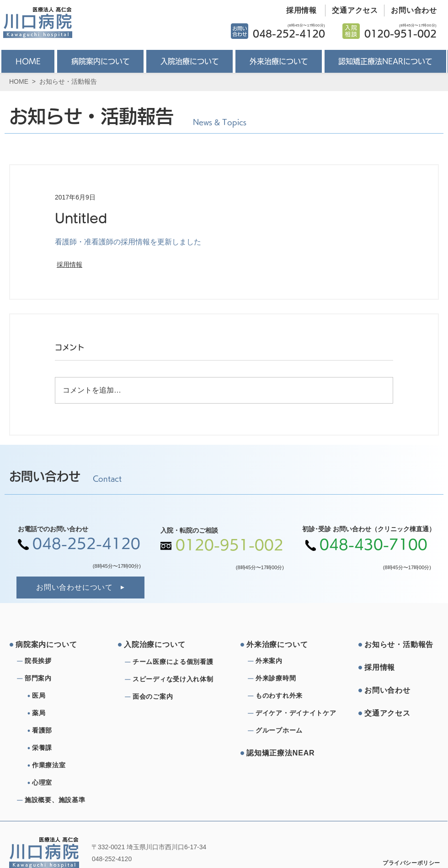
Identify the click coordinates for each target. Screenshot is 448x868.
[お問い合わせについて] (80, 588)
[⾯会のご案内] (176, 697)
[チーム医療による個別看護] (176, 662)
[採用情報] (298, 11)
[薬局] (69, 713)
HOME (19, 81)
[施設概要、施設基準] (58, 800)
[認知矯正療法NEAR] (281, 753)
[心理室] (69, 783)
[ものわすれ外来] (288, 696)
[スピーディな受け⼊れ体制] (176, 679)
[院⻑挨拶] (58, 661)
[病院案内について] (50, 645)
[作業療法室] (69, 766)
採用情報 (69, 264)
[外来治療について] (281, 645)
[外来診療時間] (288, 679)
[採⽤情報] (399, 668)
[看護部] (69, 731)
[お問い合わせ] (411, 11)
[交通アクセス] (352, 11)
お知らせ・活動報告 (68, 81)
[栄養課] (69, 748)
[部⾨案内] (58, 679)
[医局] (69, 696)
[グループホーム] (288, 731)
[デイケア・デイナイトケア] (297, 713)
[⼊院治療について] (159, 645)
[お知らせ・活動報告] (399, 645)
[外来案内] (288, 661)
